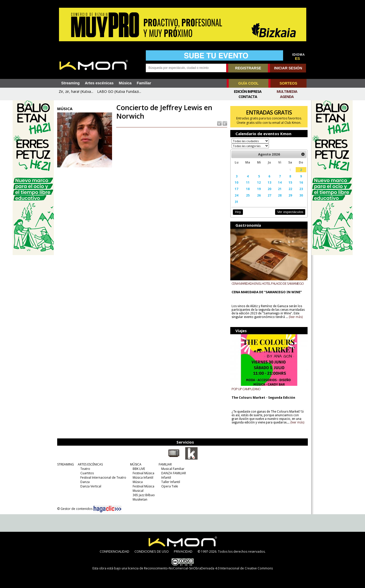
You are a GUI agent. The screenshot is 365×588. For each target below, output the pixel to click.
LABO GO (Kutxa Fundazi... (119, 91)
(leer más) (296, 317)
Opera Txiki (170, 486)
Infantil (166, 477)
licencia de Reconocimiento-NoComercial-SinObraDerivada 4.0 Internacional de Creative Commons (200, 568)
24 (236, 195)
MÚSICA (136, 464)
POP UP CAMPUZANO (246, 389)
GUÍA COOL (248, 83)
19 (259, 189)
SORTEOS (288, 83)
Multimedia (287, 91)
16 (301, 182)
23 (301, 189)
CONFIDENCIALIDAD (114, 551)
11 (248, 182)
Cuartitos (87, 473)
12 (259, 182)
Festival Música (143, 473)
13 (269, 182)
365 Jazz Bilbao (144, 495)
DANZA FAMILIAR (174, 473)
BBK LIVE (139, 469)
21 (280, 189)
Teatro (85, 469)
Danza (85, 482)
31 (236, 202)
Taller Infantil (171, 482)
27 (269, 195)
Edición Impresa (248, 91)
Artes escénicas (99, 83)
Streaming (71, 83)
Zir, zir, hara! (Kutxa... (76, 91)
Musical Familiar (173, 469)
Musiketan (140, 499)
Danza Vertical (91, 486)
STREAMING (66, 464)
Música (125, 83)
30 (301, 195)
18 (248, 189)
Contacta (248, 97)
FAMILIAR (165, 464)
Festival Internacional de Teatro (103, 477)
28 (280, 195)
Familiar (144, 83)
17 (236, 189)
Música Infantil (143, 477)
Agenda (287, 97)
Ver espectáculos (290, 212)
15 (290, 182)
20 (269, 189)
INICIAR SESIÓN (288, 68)
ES (298, 59)
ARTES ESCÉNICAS (90, 464)
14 (280, 182)
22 (290, 189)
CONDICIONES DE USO (152, 551)
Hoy (238, 212)
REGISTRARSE (248, 68)
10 (236, 182)
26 (259, 195)
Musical (138, 491)
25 (248, 195)
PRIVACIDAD (183, 551)
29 (290, 195)
